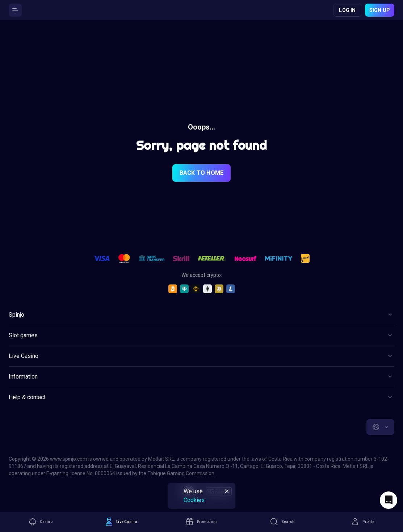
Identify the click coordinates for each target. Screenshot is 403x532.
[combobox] (380, 427)
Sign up (380, 10)
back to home (201, 173)
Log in (347, 10)
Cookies (194, 500)
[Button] (15, 10)
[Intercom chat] (389, 500)
